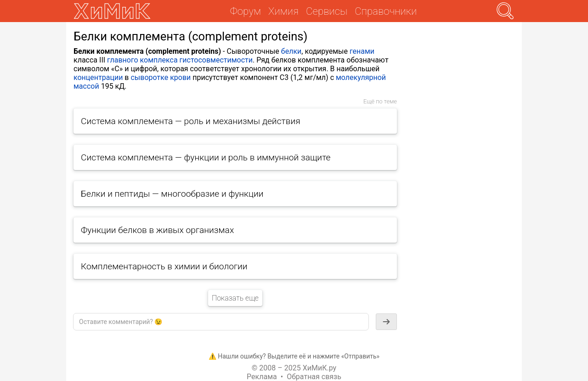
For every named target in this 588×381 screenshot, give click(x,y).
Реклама (262, 377)
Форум (246, 11)
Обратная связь (314, 377)
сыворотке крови (161, 77)
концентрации (98, 77)
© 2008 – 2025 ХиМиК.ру (294, 368)
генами (362, 51)
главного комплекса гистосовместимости (180, 60)
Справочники (386, 11)
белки (291, 51)
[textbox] (221, 322)
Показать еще (235, 298)
